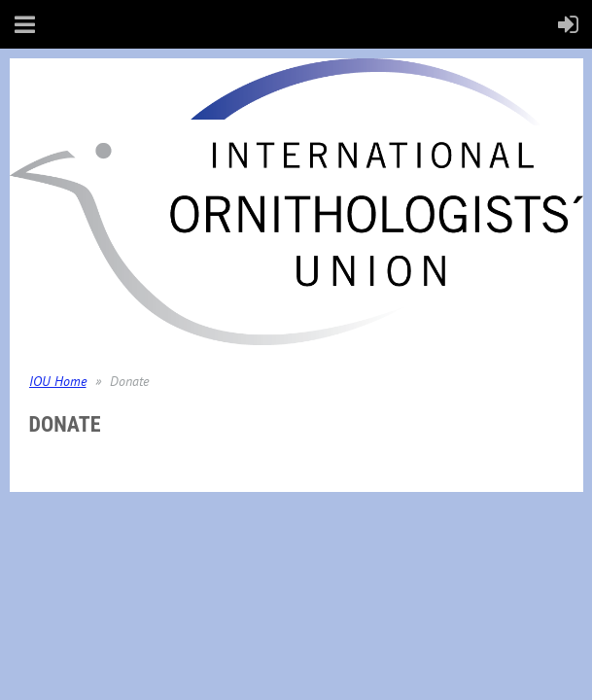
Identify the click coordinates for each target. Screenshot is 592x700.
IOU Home (58, 381)
